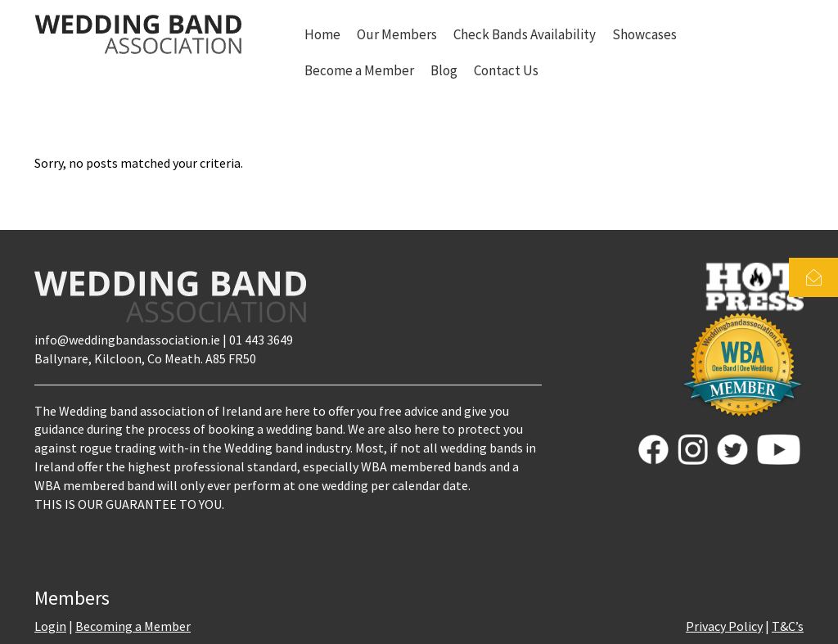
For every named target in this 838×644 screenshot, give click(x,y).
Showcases (644, 34)
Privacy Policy (724, 626)
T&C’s (788, 626)
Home (322, 34)
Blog (444, 70)
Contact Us (506, 70)
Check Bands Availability (525, 34)
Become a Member (359, 70)
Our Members (397, 34)
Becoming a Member (133, 626)
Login (50, 626)
